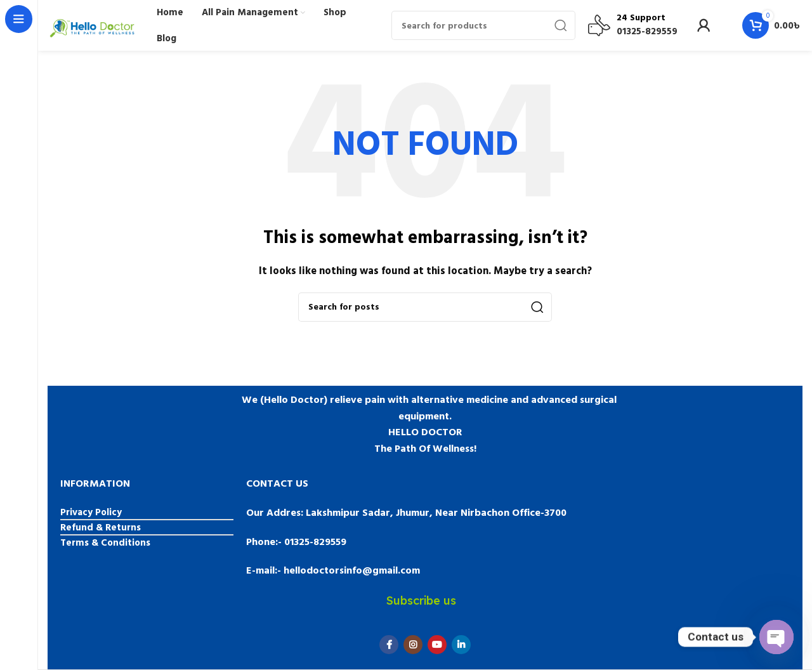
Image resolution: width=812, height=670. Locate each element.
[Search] (483, 25)
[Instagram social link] (413, 645)
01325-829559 (647, 31)
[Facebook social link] (389, 645)
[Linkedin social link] (461, 645)
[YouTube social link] (437, 645)
